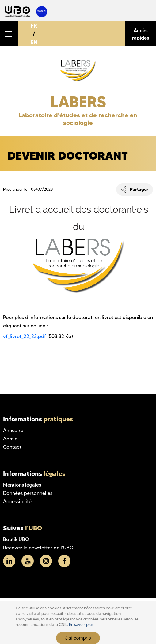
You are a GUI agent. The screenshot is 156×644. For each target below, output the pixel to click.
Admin (10, 439)
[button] (9, 34)
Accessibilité (17, 501)
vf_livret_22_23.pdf (25, 336)
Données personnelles (28, 493)
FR (34, 26)
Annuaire (13, 430)
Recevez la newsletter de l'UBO (38, 548)
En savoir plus (81, 625)
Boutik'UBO (16, 539)
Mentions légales (22, 485)
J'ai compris (78, 638)
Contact (12, 447)
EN (34, 42)
